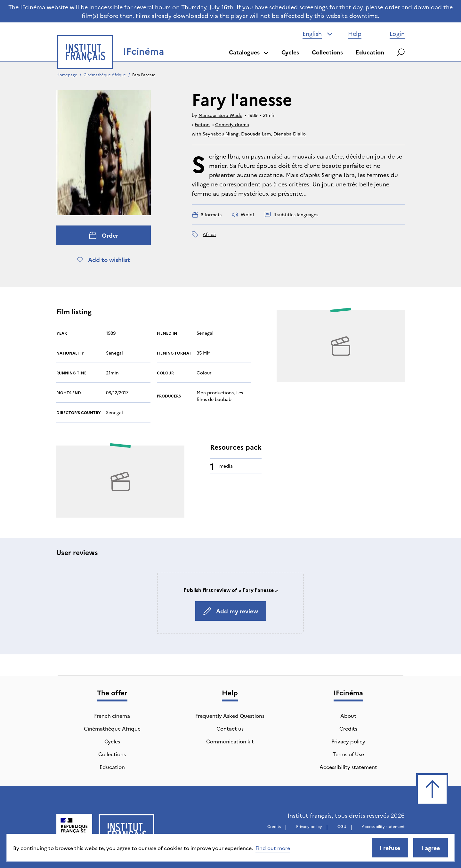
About (348, 716)
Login (391, 33)
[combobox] (318, 34)
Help (355, 33)
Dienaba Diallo (290, 134)
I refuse (390, 848)
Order (104, 235)
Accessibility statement (348, 767)
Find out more (273, 848)
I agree (431, 848)
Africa (209, 234)
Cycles (290, 52)
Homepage (67, 74)
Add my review (231, 611)
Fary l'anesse (144, 74)
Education (370, 52)
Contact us (230, 728)
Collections (327, 52)
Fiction (202, 124)
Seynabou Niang (221, 134)
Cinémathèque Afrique (105, 74)
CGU (342, 826)
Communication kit (230, 741)
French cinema (112, 716)
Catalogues (249, 52)
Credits (348, 728)
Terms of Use (348, 754)
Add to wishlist (104, 260)
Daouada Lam (256, 134)
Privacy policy (348, 741)
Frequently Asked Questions (230, 716)
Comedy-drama (232, 124)
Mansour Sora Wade (220, 115)
